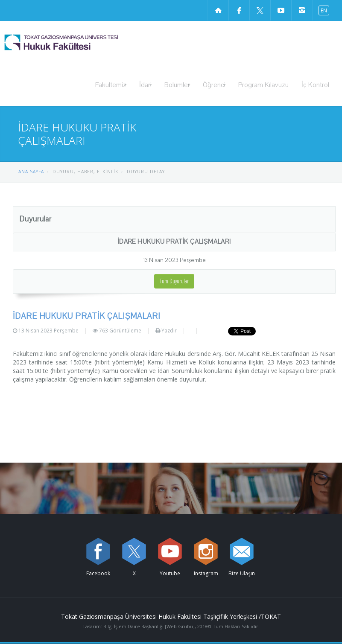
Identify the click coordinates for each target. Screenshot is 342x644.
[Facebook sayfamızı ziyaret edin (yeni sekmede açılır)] (239, 10)
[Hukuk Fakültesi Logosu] (83, 42)
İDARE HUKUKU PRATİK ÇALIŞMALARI (174, 242)
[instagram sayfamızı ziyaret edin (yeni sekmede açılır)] (302, 10)
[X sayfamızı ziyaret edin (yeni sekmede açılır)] (260, 10)
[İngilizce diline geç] (322, 10)
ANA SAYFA (31, 172)
